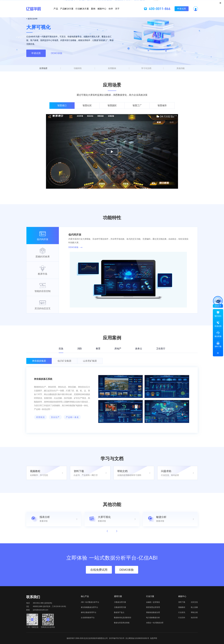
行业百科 (182, 618)
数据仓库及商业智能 (122, 623)
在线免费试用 (99, 570)
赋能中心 (109, 12)
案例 (93, 12)
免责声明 (154, 638)
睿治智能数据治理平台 (89, 607)
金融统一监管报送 (153, 602)
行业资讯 (182, 612)
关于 (138, 12)
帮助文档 (194, 612)
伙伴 (124, 12)
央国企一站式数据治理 (155, 623)
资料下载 (182, 602)
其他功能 (181, 68)
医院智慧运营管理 (153, 607)
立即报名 (112, 3)
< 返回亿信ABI (32, 19)
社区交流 (194, 602)
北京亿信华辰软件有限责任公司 (96, 638)
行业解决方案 (75, 12)
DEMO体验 (57, 53)
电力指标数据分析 (153, 618)
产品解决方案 (53, 12)
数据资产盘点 (119, 612)
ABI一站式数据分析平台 (90, 602)
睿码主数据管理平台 (89, 612)
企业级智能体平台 (88, 618)
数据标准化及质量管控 (123, 618)
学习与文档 (146, 68)
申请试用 (202, 12)
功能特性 (78, 68)
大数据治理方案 (120, 602)
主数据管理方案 (120, 607)
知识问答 (194, 618)
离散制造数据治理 (153, 612)
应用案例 (112, 68)
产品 (35, 12)
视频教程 (182, 607)
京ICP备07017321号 (117, 638)
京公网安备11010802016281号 (137, 638)
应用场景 (43, 68)
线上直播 (194, 607)
